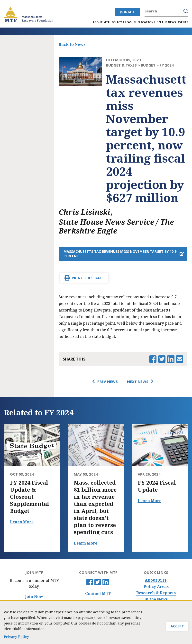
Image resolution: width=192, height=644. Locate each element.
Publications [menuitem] (144, 22)
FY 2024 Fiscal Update (157, 486)
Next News (138, 381)
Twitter (98, 582)
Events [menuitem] (183, 22)
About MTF (156, 580)
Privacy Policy (16, 637)
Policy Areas (156, 587)
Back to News (72, 44)
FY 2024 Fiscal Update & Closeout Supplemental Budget (30, 497)
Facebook (90, 582)
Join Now (34, 597)
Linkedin (106, 582)
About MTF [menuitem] (101, 22)
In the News (156, 599)
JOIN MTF (127, 12)
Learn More (22, 522)
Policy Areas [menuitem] (122, 22)
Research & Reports (156, 593)
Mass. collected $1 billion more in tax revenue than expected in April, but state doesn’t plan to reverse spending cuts (95, 507)
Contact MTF (98, 594)
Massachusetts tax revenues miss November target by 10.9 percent (120, 254)
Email (180, 359)
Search (186, 11)
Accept (177, 627)
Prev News (108, 381)
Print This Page (87, 278)
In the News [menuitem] (167, 22)
